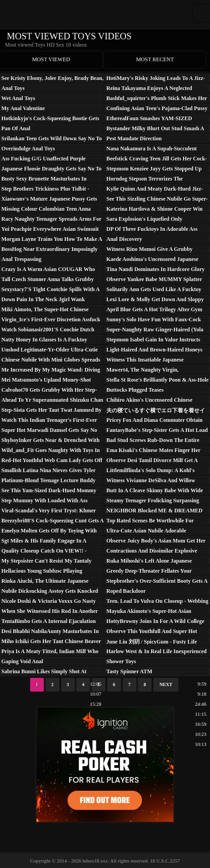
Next (166, 684)
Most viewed (51, 59)
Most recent (155, 59)
